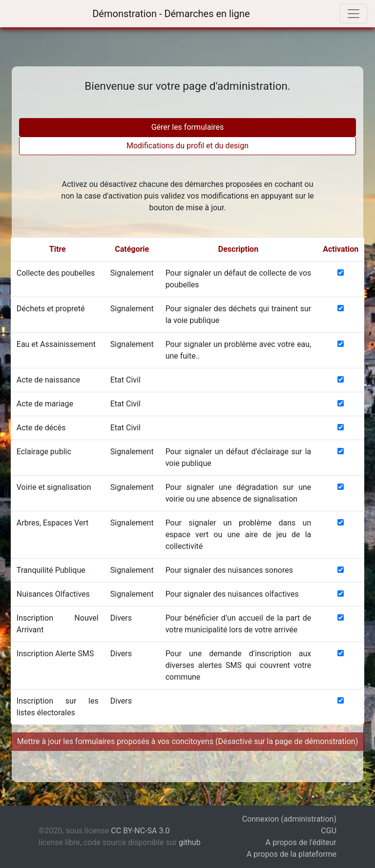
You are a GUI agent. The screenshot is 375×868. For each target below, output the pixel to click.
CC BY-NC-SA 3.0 (140, 831)
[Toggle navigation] (354, 14)
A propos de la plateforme (292, 854)
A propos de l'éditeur (301, 842)
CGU (329, 831)
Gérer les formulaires (188, 127)
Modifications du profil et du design (187, 146)
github (190, 842)
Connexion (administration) (289, 819)
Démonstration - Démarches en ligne (170, 14)
